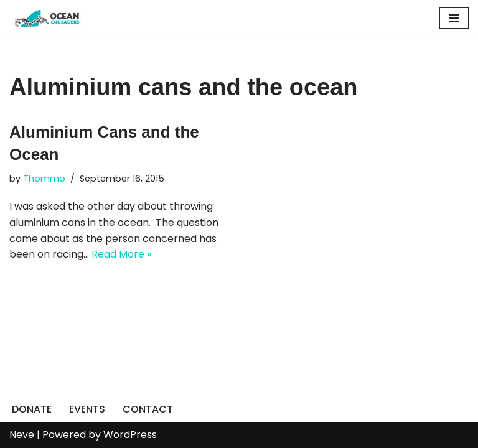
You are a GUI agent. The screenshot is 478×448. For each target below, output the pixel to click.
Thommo (44, 179)
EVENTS (87, 409)
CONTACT (148, 409)
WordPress (130, 435)
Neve (22, 435)
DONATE (32, 409)
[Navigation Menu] (454, 18)
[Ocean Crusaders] (47, 18)
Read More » (121, 254)
